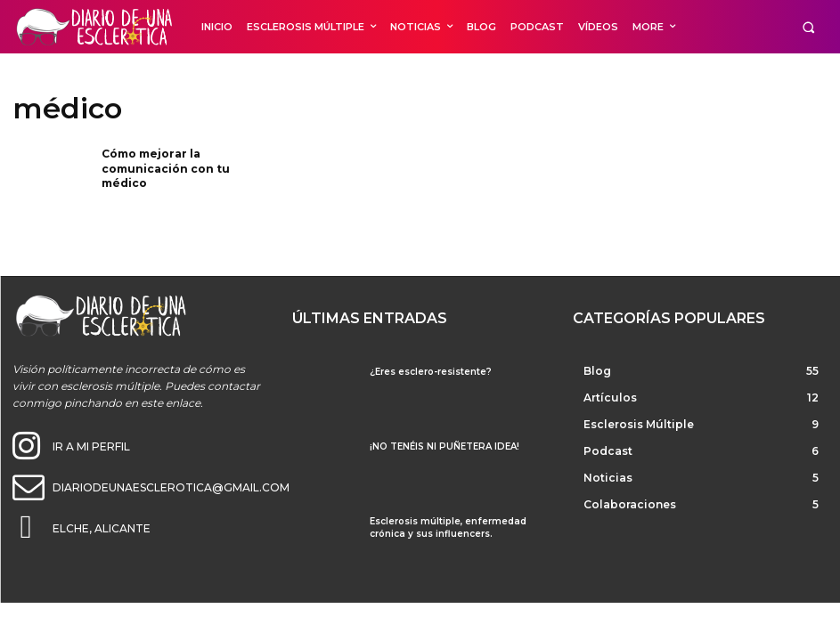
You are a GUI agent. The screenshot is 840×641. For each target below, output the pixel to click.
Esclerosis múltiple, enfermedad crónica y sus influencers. (448, 527)
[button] (808, 27)
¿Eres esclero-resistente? (431, 372)
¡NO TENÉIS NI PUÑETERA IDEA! (444, 446)
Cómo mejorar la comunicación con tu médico (166, 169)
